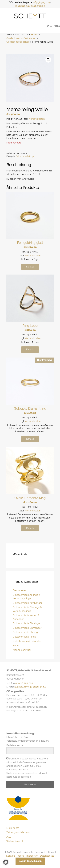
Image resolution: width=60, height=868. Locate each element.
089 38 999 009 (42, 2)
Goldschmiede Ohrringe (26, 632)
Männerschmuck (22, 650)
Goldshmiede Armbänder (27, 641)
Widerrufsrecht (15, 841)
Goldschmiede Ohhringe (26, 623)
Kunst (16, 646)
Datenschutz (47, 856)
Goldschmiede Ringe (18, 42)
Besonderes (19, 590)
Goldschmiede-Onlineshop (21, 38)
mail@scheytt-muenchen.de (30, 6)
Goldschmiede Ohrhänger (27, 628)
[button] (48, 60)
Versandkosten (37, 119)
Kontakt (11, 856)
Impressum (32, 856)
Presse (20, 856)
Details (30, 267)
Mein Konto (13, 828)
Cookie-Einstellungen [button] (30, 861)
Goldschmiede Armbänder (27, 603)
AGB (9, 837)
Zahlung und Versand (18, 832)
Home (35, 35)
